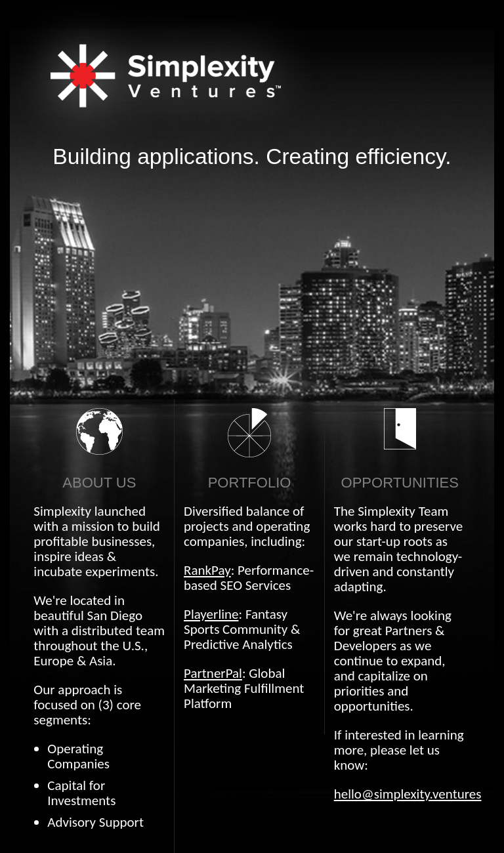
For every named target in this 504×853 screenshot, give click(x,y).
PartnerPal (213, 673)
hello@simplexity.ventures (408, 794)
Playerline (211, 614)
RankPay (207, 570)
